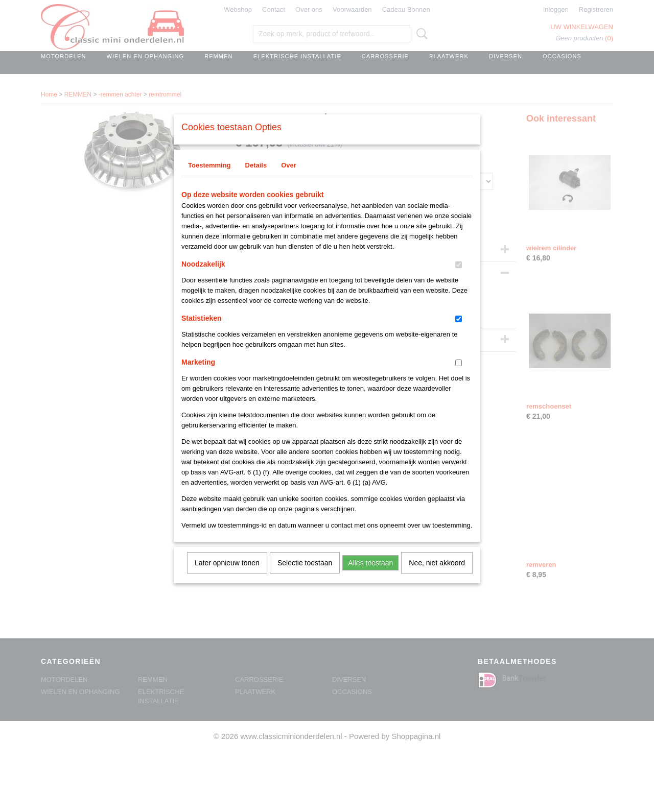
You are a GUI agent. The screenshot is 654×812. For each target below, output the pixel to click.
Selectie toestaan (305, 576)
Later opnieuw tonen (227, 576)
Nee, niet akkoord (437, 576)
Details (256, 178)
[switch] (459, 278)
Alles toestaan (370, 576)
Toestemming (209, 178)
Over (289, 178)
